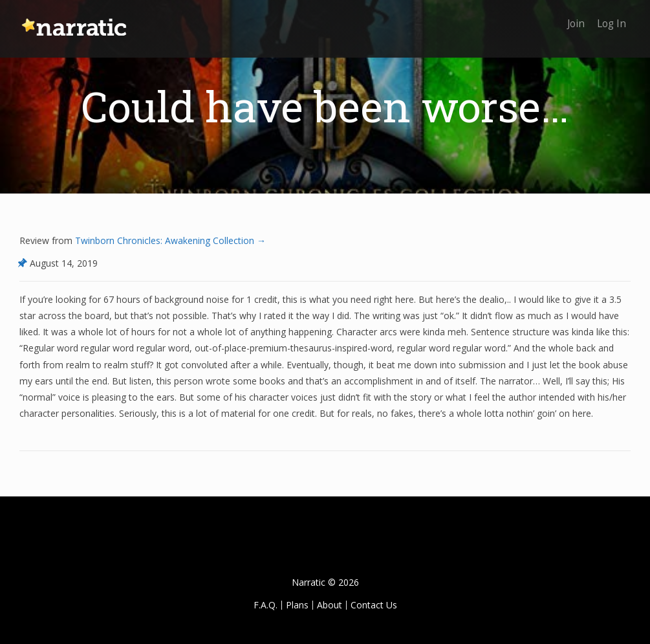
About (330, 605)
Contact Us (374, 605)
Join (571, 18)
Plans (297, 605)
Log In (610, 18)
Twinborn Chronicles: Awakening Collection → (169, 240)
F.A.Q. (265, 605)
